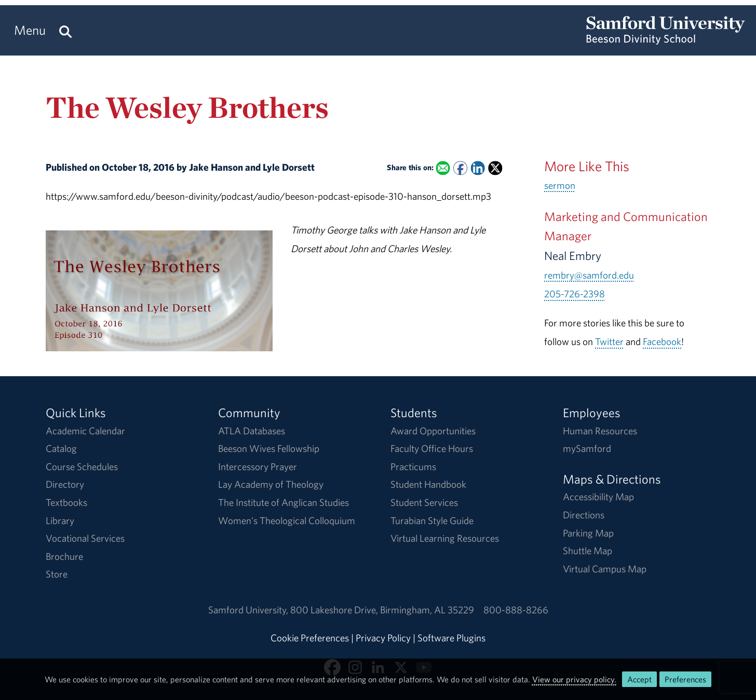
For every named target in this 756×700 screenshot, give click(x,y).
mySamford (587, 448)
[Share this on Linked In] (477, 168)
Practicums (413, 466)
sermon (560, 185)
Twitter (609, 341)
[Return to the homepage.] (666, 39)
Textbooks (66, 502)
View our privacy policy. (574, 679)
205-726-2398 (575, 294)
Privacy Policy (383, 638)
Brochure (64, 556)
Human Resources (600, 431)
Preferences (685, 679)
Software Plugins (451, 638)
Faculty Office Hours (432, 448)
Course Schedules (82, 466)
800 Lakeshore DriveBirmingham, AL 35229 (382, 610)
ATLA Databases (252, 431)
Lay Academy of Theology (271, 484)
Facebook (662, 341)
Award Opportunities (433, 431)
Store (57, 574)
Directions (584, 515)
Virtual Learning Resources (445, 538)
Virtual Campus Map (605, 569)
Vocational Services (85, 538)
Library (60, 520)
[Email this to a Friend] (443, 168)
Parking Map (588, 533)
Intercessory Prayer (258, 466)
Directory (65, 484)
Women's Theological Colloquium (287, 520)
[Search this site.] (65, 30)
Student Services (424, 502)
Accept (639, 679)
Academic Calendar (85, 431)
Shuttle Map (588, 551)
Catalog (61, 448)
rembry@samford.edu (589, 275)
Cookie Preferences (310, 638)
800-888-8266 (516, 610)
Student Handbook (428, 484)
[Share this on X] (495, 168)
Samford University (249, 610)
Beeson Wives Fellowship (269, 448)
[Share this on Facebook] (460, 168)
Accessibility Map (598, 497)
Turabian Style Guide (432, 520)
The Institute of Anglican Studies (283, 502)
